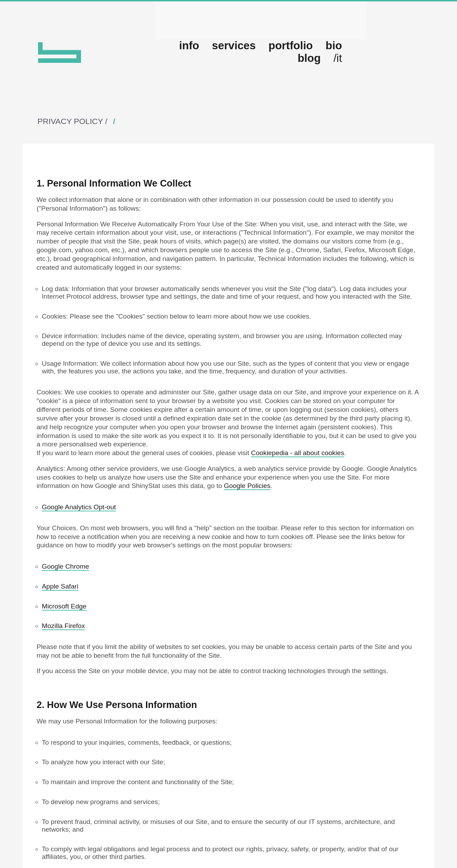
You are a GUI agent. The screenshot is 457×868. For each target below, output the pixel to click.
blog (382, 78)
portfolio (314, 78)
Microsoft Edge (64, 633)
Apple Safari (60, 613)
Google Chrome (65, 593)
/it (410, 78)
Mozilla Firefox (64, 653)
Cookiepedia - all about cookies (298, 480)
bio (352, 78)
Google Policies (247, 513)
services (267, 78)
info (228, 78)
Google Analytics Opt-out (79, 534)
